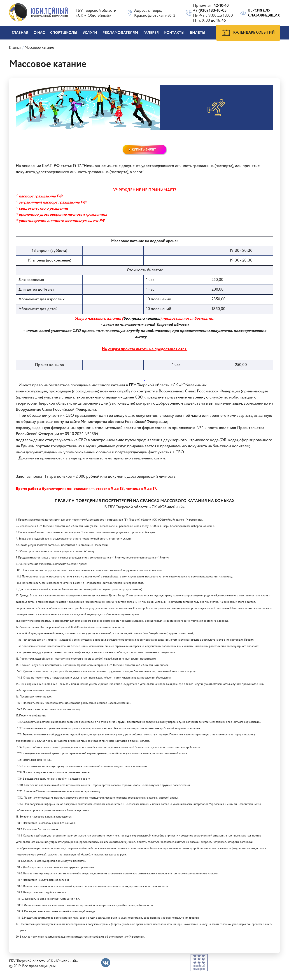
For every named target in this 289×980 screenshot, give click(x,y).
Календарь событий (248, 33)
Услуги (90, 33)
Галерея (151, 33)
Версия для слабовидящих (260, 13)
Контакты (174, 33)
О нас (39, 33)
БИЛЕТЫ (198, 33)
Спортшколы (64, 33)
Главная (20, 33)
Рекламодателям (120, 33)
